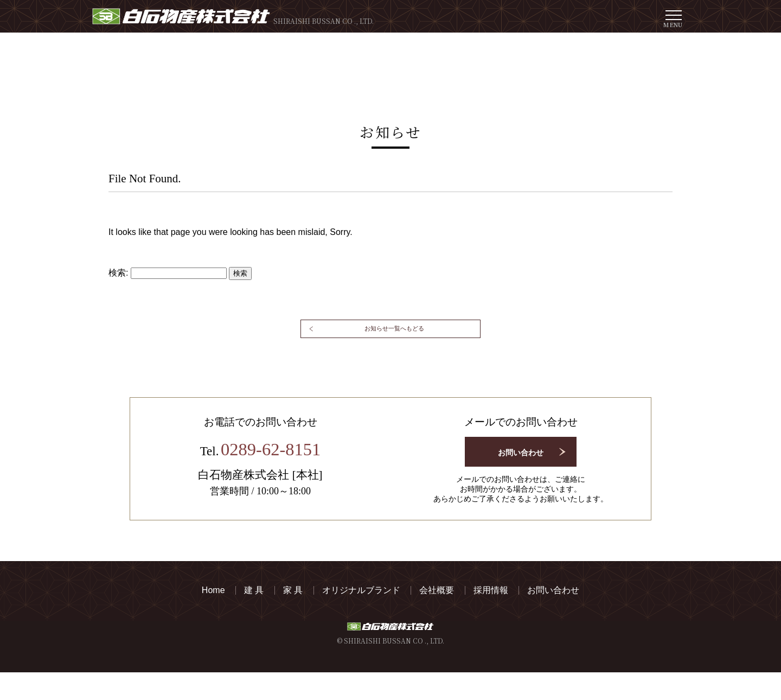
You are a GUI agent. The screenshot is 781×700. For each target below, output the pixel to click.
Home (213, 618)
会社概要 (437, 618)
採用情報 (491, 618)
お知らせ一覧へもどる (396, 347)
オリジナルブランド (361, 618)
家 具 (293, 618)
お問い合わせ (521, 479)
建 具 (254, 618)
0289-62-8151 (271, 480)
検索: (118, 273)
